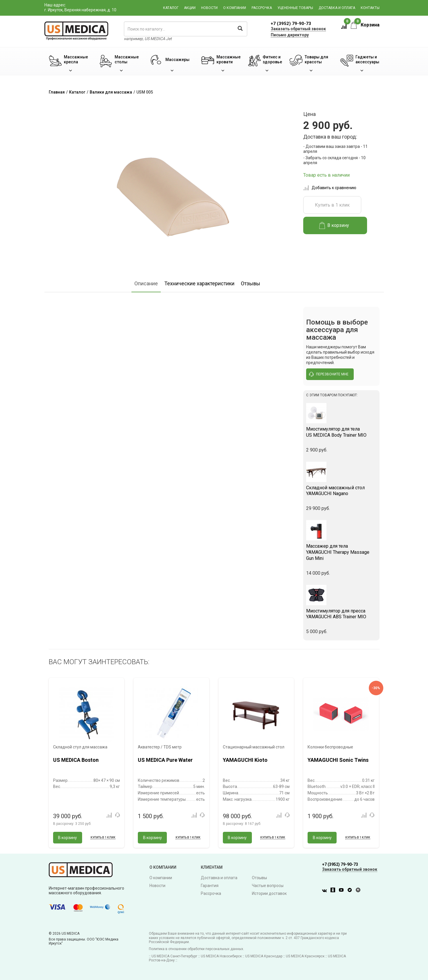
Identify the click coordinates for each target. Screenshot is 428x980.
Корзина (365, 25)
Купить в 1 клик (332, 205)
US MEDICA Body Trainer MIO (341, 432)
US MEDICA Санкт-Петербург (174, 956)
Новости (209, 8)
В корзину (334, 225)
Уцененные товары (295, 8)
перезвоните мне (329, 374)
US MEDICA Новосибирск (221, 956)
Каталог (171, 8)
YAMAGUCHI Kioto (245, 760)
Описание (146, 283)
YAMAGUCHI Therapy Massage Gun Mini (341, 552)
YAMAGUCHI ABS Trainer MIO (341, 614)
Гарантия (210, 886)
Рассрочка (262, 8)
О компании (235, 8)
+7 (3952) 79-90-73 (291, 24)
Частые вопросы (268, 886)
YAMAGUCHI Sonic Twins (338, 760)
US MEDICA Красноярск (305, 956)
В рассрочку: (72, 824)
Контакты (370, 8)
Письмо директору (290, 35)
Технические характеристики (199, 283)
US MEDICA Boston (76, 760)
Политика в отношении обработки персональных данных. (196, 949)
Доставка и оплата (337, 8)
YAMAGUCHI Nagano (341, 491)
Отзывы (251, 283)
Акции (190, 8)
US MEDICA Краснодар (264, 956)
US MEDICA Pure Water (165, 760)
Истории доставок (269, 893)
